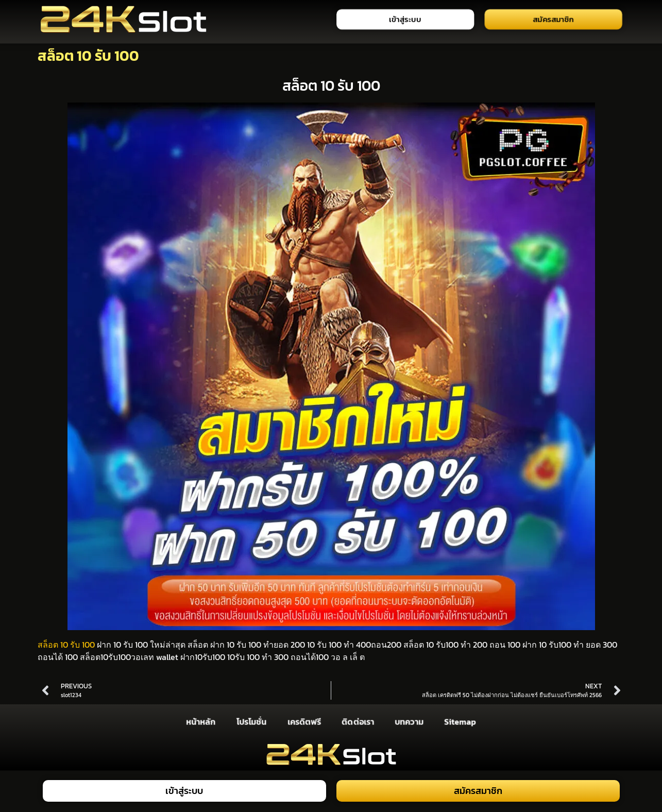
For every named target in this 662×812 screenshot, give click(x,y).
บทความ (409, 721)
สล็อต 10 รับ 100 (66, 645)
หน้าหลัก (201, 721)
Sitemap (460, 721)
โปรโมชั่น (251, 721)
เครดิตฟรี (304, 721)
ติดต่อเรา (358, 721)
